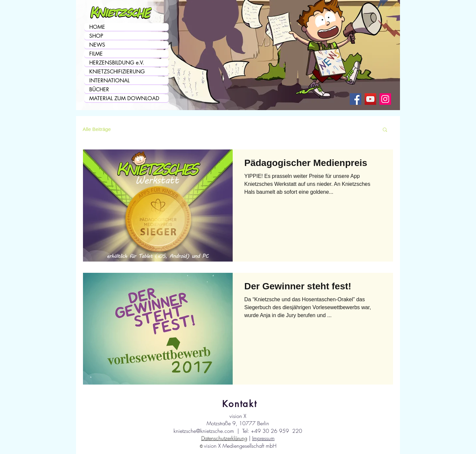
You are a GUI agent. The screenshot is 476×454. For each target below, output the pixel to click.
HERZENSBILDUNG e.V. (117, 63)
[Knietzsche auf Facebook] (356, 99)
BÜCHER (99, 89)
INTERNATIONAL (109, 81)
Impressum (263, 438)
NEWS (97, 45)
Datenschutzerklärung (224, 438)
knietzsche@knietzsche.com (204, 431)
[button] (385, 130)
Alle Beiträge (97, 129)
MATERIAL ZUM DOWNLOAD (124, 98)
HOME (97, 27)
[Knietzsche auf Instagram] (385, 99)
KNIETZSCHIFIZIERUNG (117, 72)
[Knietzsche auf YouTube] (370, 99)
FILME (96, 54)
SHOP (96, 36)
